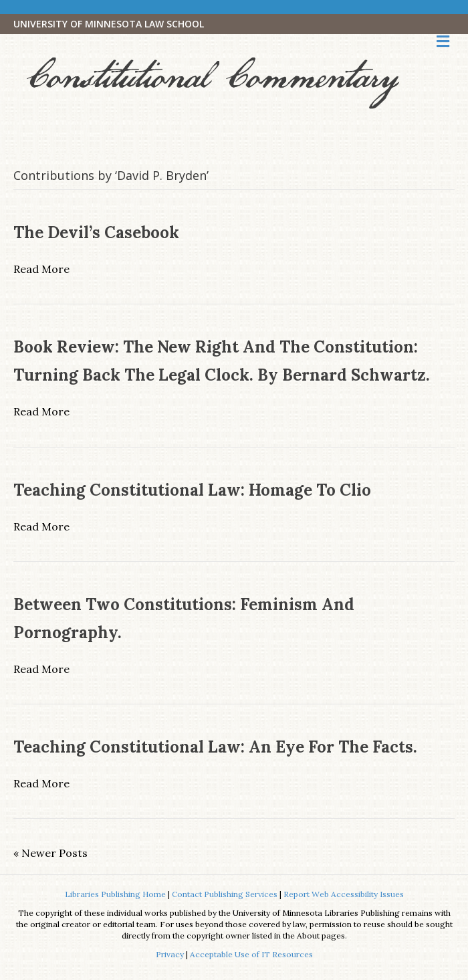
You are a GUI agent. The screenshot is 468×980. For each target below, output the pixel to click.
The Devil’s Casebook (96, 232)
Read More (41, 269)
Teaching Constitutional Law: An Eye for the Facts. (215, 747)
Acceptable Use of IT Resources (251, 954)
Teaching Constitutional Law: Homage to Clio (192, 490)
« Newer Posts (50, 853)
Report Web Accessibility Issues (344, 894)
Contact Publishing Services (225, 894)
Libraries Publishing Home (115, 894)
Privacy (170, 954)
